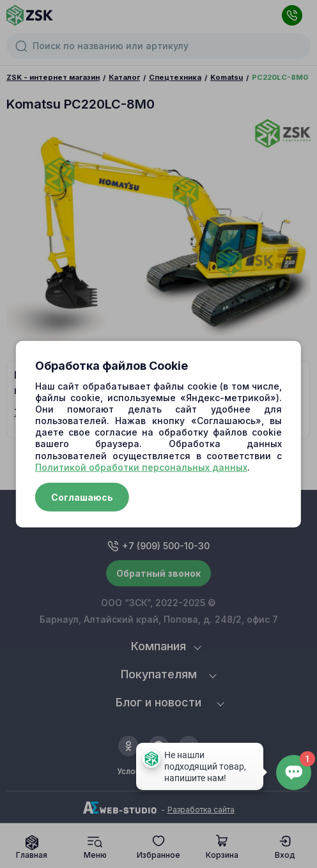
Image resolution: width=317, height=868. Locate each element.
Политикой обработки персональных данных (141, 467)
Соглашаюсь (82, 497)
